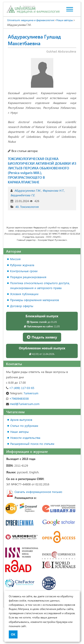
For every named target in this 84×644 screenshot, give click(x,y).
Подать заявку (42, 337)
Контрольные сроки (24, 271)
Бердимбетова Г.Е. (23, 195)
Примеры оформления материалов (34, 300)
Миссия (15, 259)
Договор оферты (22, 306)
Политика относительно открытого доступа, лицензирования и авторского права (40, 285)
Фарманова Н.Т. (53, 190)
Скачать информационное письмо (38, 492)
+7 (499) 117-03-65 (20, 388)
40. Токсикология (27, 207)
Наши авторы (19, 432)
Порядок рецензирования (28, 277)
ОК (13, 634)
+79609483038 (17, 398)
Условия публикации (24, 294)
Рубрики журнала (22, 265)
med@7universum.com (23, 404)
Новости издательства (25, 438)
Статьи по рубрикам (24, 426)
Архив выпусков (21, 420)
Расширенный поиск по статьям (32, 444)
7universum (22, 393)
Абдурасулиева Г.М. (28, 190)
